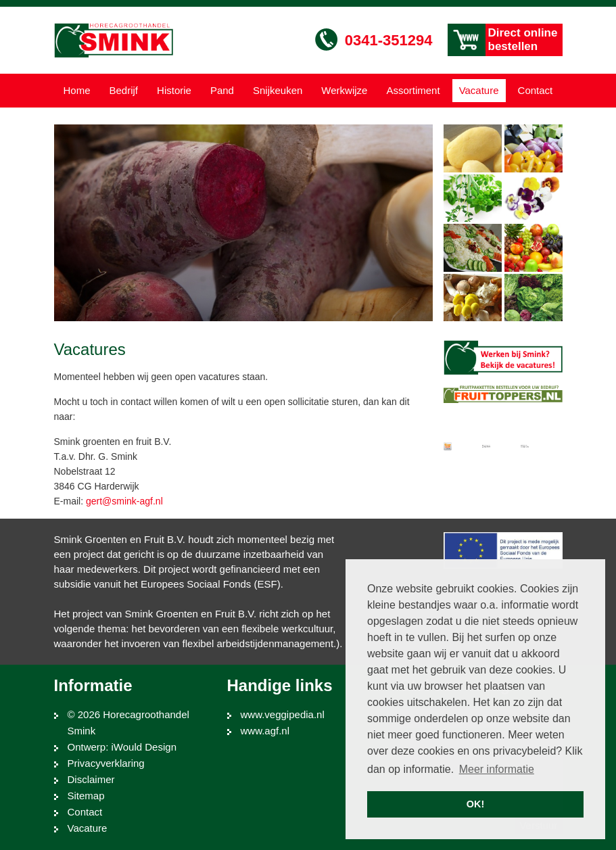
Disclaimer (91, 779)
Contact (85, 812)
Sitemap (86, 796)
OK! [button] (475, 804)
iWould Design (144, 747)
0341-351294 (389, 40)
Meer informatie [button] (497, 769)
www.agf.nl (265, 731)
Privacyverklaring (106, 763)
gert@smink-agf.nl (124, 501)
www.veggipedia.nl (283, 714)
